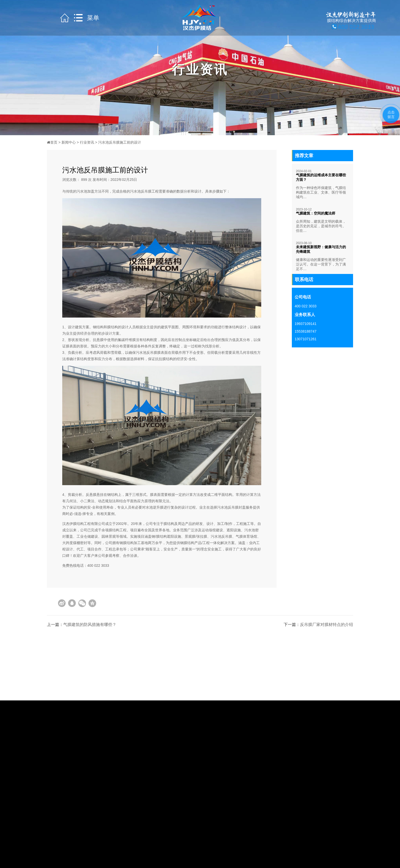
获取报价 (17, 322)
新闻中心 (69, 142)
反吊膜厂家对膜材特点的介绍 (327, 625)
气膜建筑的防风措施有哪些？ (90, 625)
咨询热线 (17, 302)
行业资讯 (87, 142)
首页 (52, 142)
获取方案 (17, 312)
